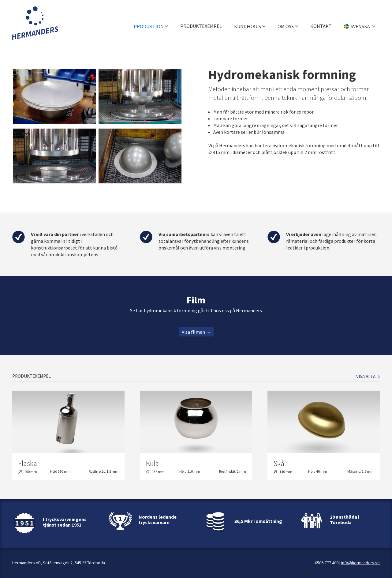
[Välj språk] (360, 23)
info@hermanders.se (360, 563)
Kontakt (321, 23)
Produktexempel (201, 23)
